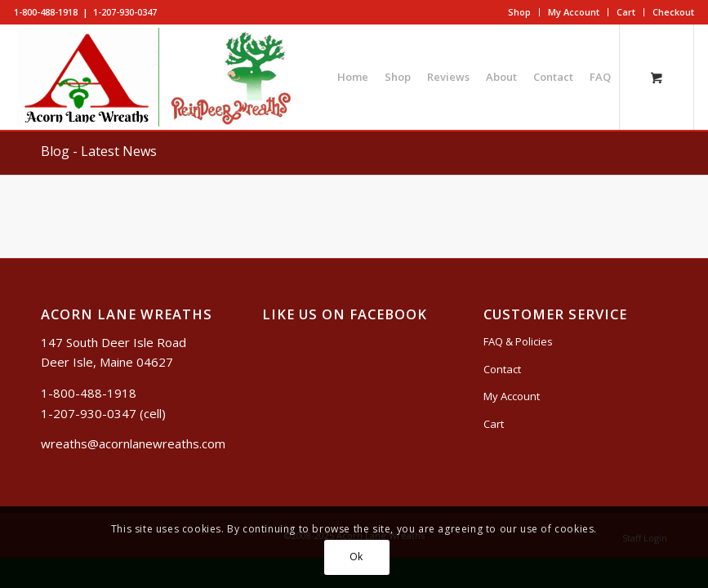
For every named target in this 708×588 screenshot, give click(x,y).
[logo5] (159, 77)
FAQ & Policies (518, 341)
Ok (356, 557)
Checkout (673, 12)
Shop (519, 12)
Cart (626, 12)
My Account (574, 12)
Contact (502, 369)
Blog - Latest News (99, 151)
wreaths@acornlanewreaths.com (133, 443)
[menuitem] (520, 12)
